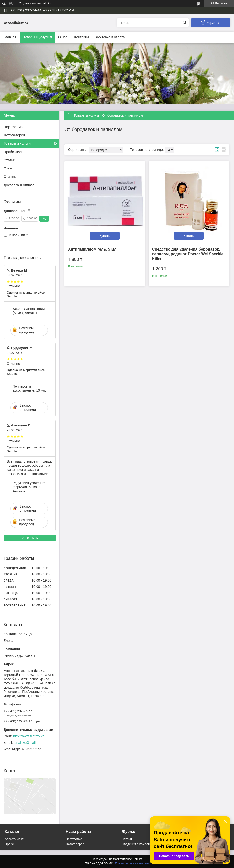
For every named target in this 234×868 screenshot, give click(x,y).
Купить (105, 236)
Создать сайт (27, 3)
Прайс (9, 844)
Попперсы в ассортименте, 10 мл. (29, 388)
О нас (63, 37)
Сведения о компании (138, 844)
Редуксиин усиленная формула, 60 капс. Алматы (29, 487)
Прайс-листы (14, 152)
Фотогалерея (14, 135)
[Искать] (184, 23)
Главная (10, 37)
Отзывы (10, 177)
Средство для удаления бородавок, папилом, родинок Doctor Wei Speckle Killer (188, 254)
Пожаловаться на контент (132, 863)
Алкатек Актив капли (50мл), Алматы (29, 311)
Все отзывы (30, 538)
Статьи (9, 160)
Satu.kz (137, 859)
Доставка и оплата (110, 37)
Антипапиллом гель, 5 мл (92, 249)
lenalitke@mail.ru (27, 743)
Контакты (81, 37)
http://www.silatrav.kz (29, 736)
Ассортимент (14, 839)
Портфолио (13, 127)
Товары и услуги (36, 37)
